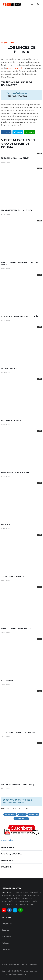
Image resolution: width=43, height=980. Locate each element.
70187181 (11, 96)
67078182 (22, 96)
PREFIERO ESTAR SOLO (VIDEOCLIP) (17, 785)
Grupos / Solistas (12, 854)
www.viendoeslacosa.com (14, 974)
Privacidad (14, 965)
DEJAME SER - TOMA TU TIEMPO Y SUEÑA (20, 316)
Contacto (33, 965)
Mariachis (7, 860)
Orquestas (8, 847)
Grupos (5, 930)
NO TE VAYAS (7, 681)
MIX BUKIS (6, 525)
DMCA (24, 965)
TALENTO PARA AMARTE (13, 577)
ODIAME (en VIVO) (9, 368)
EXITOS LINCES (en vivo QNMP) (15, 158)
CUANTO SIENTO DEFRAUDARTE (16, 629)
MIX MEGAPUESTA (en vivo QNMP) (17, 210)
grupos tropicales (16, 68)
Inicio (4, 965)
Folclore (6, 867)
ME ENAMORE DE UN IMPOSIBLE (15, 473)
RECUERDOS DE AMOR (11, 420)
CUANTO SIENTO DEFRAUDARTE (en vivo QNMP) (20, 263)
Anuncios (6, 949)
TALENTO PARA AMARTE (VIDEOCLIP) (18, 733)
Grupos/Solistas (7, 43)
